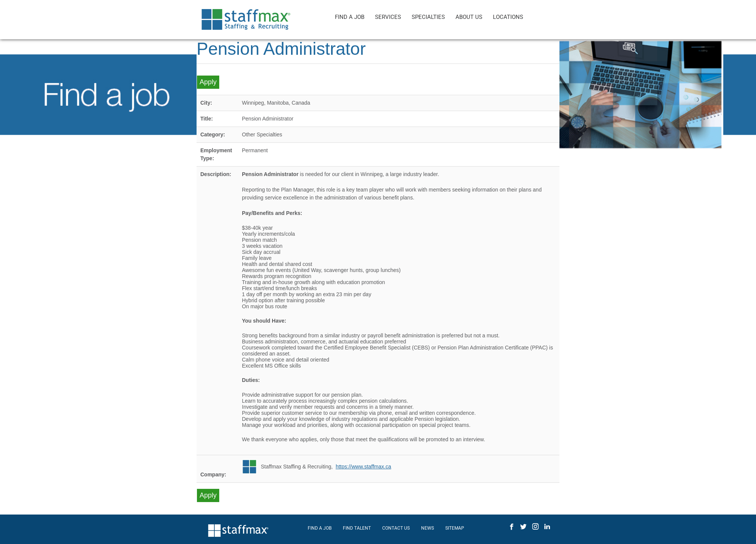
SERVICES (388, 17)
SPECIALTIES (428, 17)
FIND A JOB (350, 17)
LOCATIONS (508, 17)
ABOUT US (469, 17)
